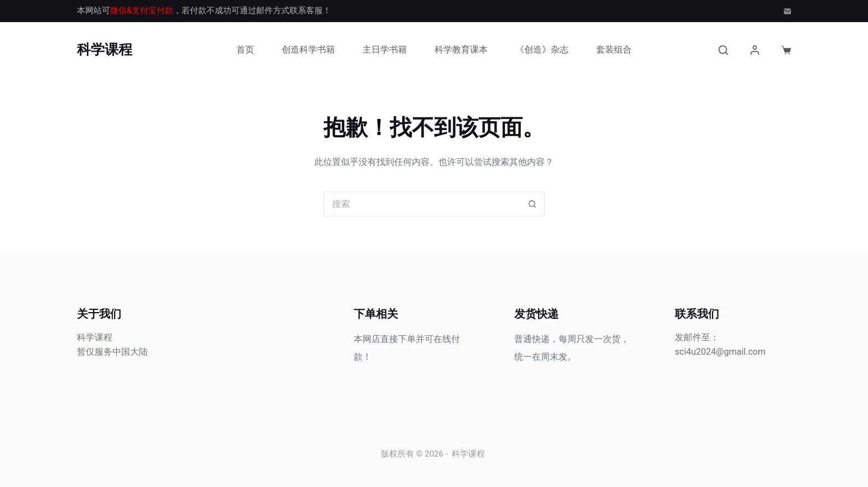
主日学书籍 (385, 50)
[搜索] (723, 50)
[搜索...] (422, 204)
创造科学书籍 (308, 50)
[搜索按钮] (532, 204)
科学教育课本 (461, 50)
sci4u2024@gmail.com (720, 352)
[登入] (755, 50)
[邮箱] (787, 11)
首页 (245, 50)
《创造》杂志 (542, 50)
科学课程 (105, 50)
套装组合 (614, 50)
